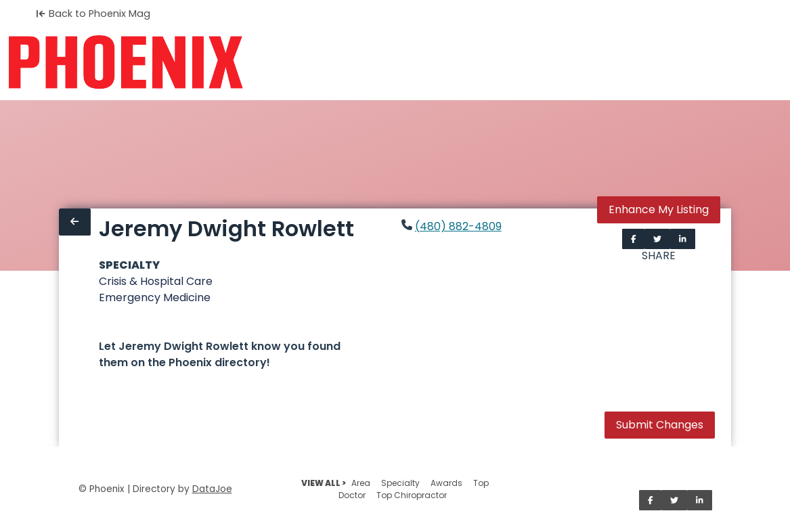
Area (361, 483)
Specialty (400, 483)
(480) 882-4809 (458, 226)
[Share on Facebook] (634, 239)
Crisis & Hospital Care (156, 281)
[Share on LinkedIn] (683, 239)
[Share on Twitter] (657, 239)
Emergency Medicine (155, 297)
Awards (446, 483)
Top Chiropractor (412, 495)
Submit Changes (660, 425)
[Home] (126, 62)
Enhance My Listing (659, 209)
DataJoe (212, 489)
